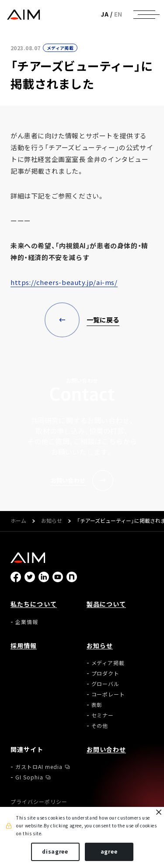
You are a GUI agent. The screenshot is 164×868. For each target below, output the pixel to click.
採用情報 (24, 645)
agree (109, 851)
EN (118, 14)
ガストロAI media (39, 767)
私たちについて (34, 604)
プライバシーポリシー (39, 802)
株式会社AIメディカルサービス (23, 15)
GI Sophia (29, 777)
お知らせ (52, 521)
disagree (55, 851)
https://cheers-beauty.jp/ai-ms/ (64, 282)
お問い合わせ (106, 749)
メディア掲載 (60, 48)
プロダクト (106, 673)
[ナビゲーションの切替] (144, 14)
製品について (106, 604)
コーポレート (108, 694)
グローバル (106, 684)
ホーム (18, 521)
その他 (100, 726)
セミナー (103, 715)
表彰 (97, 705)
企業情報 (27, 622)
